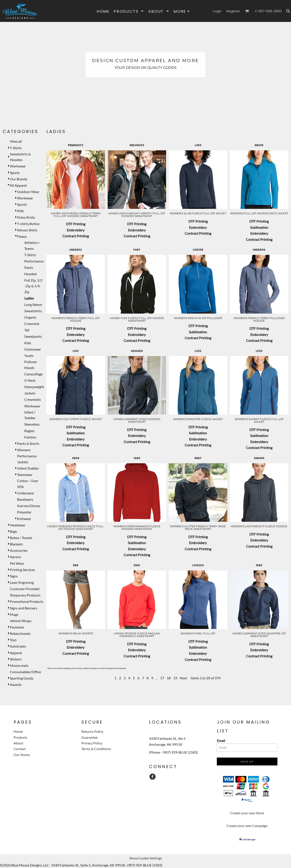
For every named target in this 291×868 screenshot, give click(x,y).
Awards (16, 684)
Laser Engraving (22, 582)
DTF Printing (76, 224)
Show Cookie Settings (146, 858)
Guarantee (89, 737)
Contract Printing (76, 236)
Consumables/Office (25, 672)
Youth (29, 356)
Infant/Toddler (28, 468)
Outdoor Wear (28, 192)
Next (183, 678)
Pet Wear (17, 563)
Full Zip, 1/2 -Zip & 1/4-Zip (33, 286)
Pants (29, 267)
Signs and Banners (24, 608)
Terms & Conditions (96, 749)
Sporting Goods (22, 678)
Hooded (30, 274)
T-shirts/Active (28, 224)
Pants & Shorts (28, 443)
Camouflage (33, 374)
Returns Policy (92, 731)
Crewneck (32, 324)
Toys (13, 640)
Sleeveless (32, 424)
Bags (13, 531)
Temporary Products (25, 595)
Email (221, 741)
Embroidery (76, 230)
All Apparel (18, 185)
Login (217, 11)
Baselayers (25, 499)
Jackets (30, 393)
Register (233, 11)
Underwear (26, 493)
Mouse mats (19, 665)
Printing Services (22, 570)
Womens (24, 450)
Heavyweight (34, 387)
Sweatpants (33, 336)
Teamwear (25, 475)
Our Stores (22, 755)
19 (175, 678)
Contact (20, 749)
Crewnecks (33, 399)
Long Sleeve (33, 304)
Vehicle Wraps (21, 621)
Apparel (16, 653)
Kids (20, 211)
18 (169, 678)
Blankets (16, 544)
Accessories (19, 550)
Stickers (16, 659)
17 (162, 678)
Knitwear (24, 519)
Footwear (17, 627)
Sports (15, 173)
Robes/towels (20, 633)
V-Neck (30, 380)
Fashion (30, 437)
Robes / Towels (21, 538)
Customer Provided (25, 589)
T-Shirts (16, 148)
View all (16, 141)
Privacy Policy (92, 743)
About (18, 743)
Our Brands (19, 179)
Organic (30, 317)
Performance (34, 261)
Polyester (24, 512)
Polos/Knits (26, 217)
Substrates (18, 646)
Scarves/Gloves (29, 506)
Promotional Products (27, 601)
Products (20, 737)
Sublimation (259, 227)
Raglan (29, 431)
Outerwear (33, 349)
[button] (129, 11)
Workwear (18, 166)
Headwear (18, 525)
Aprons (15, 557)
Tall (27, 330)
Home (18, 731)
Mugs (14, 614)
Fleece (22, 236)
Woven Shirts (27, 230)
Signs (14, 576)
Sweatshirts (33, 311)
